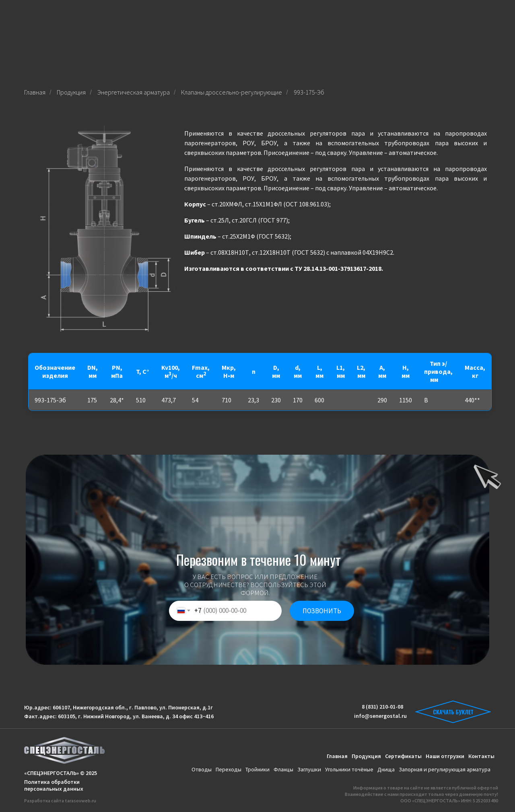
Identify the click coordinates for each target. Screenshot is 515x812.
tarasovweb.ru (80, 801)
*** (442, 379)
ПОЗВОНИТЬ (322, 611)
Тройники (257, 769)
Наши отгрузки (445, 756)
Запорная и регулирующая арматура (445, 769)
